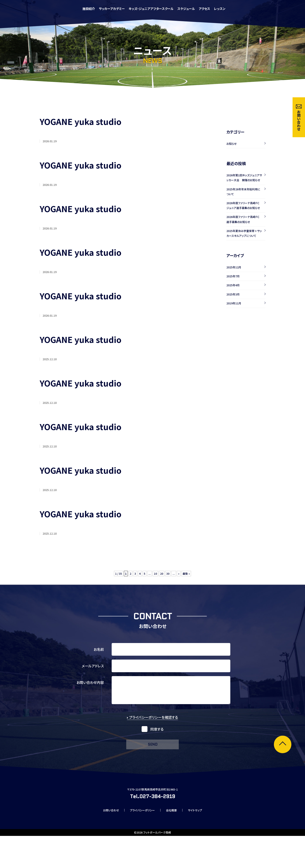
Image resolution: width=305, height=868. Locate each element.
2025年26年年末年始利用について (243, 192)
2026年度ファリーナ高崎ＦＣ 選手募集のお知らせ (244, 219)
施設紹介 (142, 9)
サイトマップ (201, 841)
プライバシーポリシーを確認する (152, 727)
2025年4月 (233, 285)
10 (155, 578)
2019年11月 (234, 303)
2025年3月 (233, 294)
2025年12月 (234, 267)
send (152, 755)
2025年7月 (233, 276)
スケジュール (239, 9)
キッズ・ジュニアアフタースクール (204, 9)
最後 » (188, 578)
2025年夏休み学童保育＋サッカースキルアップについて (244, 233)
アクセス (258, 9)
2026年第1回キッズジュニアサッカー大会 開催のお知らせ (244, 178)
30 (169, 578)
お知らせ (231, 144)
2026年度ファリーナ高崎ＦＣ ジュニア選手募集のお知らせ (244, 205)
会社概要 (174, 841)
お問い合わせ (105, 841)
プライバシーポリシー (141, 841)
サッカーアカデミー (165, 9)
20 (162, 578)
